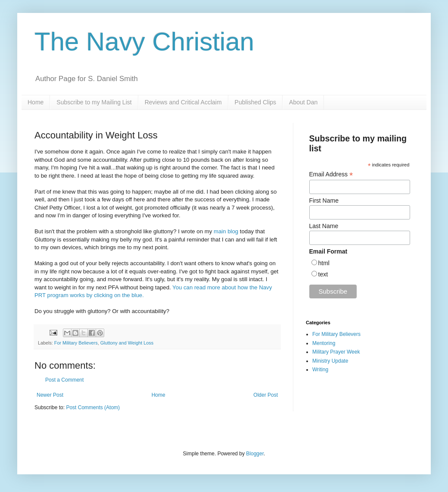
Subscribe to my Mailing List (94, 102)
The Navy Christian (144, 42)
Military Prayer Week (336, 352)
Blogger (255, 454)
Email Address (331, 174)
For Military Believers (76, 343)
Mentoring (324, 343)
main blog (226, 231)
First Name (324, 201)
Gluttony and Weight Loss (127, 343)
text (323, 274)
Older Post (266, 395)
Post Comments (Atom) (93, 407)
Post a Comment (64, 380)
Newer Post (50, 395)
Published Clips (256, 102)
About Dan (303, 102)
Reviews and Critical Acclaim (183, 102)
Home (36, 102)
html (324, 263)
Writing (320, 370)
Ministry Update (330, 361)
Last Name (324, 226)
